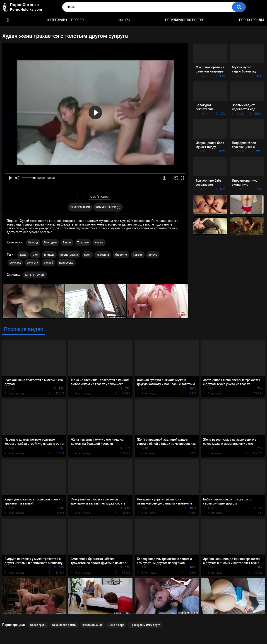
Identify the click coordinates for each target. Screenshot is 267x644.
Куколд (33, 243)
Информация (80, 207)
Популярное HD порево (185, 20)
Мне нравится (78, 198)
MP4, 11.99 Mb (35, 275)
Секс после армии (64, 625)
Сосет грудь (38, 625)
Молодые (50, 243)
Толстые (83, 243)
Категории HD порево (66, 20)
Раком (67, 243)
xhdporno (121, 255)
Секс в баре (116, 625)
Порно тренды (251, 20)
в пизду (49, 255)
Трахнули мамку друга (145, 625)
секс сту (32, 263)
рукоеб (49, 263)
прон (87, 255)
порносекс (66, 263)
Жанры (124, 20)
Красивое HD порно (8, 20)
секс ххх (15, 263)
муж (35, 255)
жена (23, 255)
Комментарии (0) (108, 207)
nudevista (103, 255)
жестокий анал (93, 625)
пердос (138, 255)
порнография (69, 255)
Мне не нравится (84, 198)
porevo (153, 255)
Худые (99, 243)
